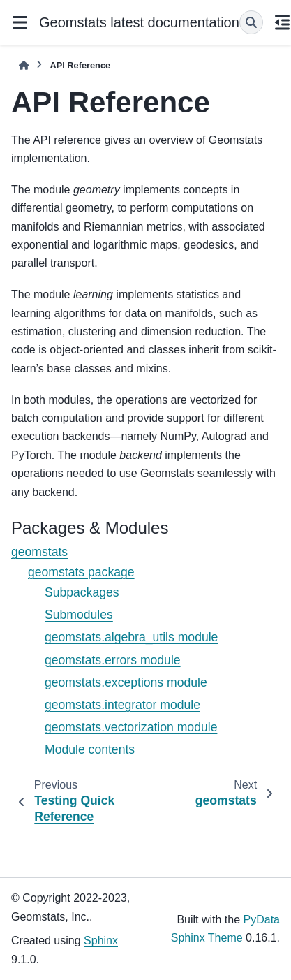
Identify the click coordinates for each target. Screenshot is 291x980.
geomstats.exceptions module (126, 682)
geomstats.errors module (113, 660)
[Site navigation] (20, 22)
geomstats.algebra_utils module (131, 637)
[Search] (251, 22)
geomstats (39, 552)
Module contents (90, 749)
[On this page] (283, 22)
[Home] (24, 65)
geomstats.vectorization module (131, 727)
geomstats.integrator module (122, 705)
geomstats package (81, 572)
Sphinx (101, 941)
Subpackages (82, 592)
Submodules (79, 615)
